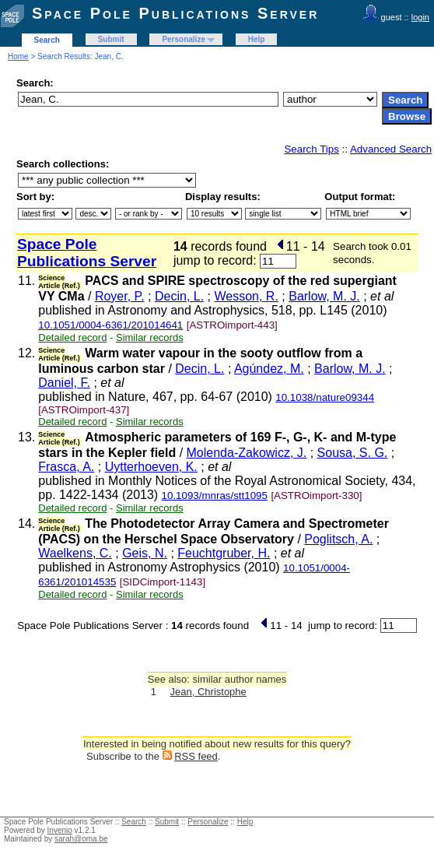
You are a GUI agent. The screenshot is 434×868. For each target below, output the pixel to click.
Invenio (60, 830)
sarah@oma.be (81, 839)
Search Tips (311, 149)
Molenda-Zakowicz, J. (247, 453)
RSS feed (196, 756)
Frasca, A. (66, 467)
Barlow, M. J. (324, 296)
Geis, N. (145, 553)
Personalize (184, 39)
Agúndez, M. (269, 369)
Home (18, 56)
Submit (111, 39)
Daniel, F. (64, 383)
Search (47, 40)
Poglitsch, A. (338, 539)
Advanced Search (391, 149)
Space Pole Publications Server (175, 13)
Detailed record (72, 337)
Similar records (150, 337)
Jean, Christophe (208, 692)
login (420, 17)
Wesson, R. (246, 296)
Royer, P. (120, 296)
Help (257, 39)
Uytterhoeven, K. (151, 467)
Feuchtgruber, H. (224, 553)
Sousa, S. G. (353, 453)
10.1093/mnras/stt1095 (215, 495)
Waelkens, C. (75, 553)
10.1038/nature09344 (325, 397)
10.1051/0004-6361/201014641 (110, 325)
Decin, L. (179, 296)
